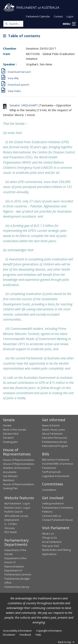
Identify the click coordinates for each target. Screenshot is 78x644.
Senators (8, 438)
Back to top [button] (67, 642)
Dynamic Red (11, 434)
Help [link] (38, 635)
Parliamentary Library (54, 442)
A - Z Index (11, 524)
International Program (55, 446)
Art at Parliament (52, 542)
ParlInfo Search (13, 512)
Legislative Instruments (56, 476)
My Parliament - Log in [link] (17, 503)
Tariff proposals (52, 472)
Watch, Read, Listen (54, 430)
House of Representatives (19, 460)
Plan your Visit (50, 546)
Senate (7, 425)
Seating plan (10, 442)
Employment (12, 520)
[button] (69, 24)
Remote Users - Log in (17, 508)
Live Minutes (10, 476)
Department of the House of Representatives (15, 562)
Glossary (10, 528)
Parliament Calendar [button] (38, 16)
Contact (58, 16)
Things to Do (50, 538)
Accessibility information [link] (17, 631)
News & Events (51, 425)
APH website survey (16, 516)
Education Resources (55, 438)
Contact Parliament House (57, 520)
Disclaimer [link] (9, 635)
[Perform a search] (6, 24)
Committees (49, 490)
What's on (48, 534)
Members (9, 480)
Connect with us (52, 516)
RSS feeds (11, 532)
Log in (70, 16)
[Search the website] (13, 24)
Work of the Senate (15, 430)
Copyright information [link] (49, 631)
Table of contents (22, 36)
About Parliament (52, 434)
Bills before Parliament (56, 460)
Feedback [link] (25, 635)
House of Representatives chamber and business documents (19, 468)
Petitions (47, 512)
